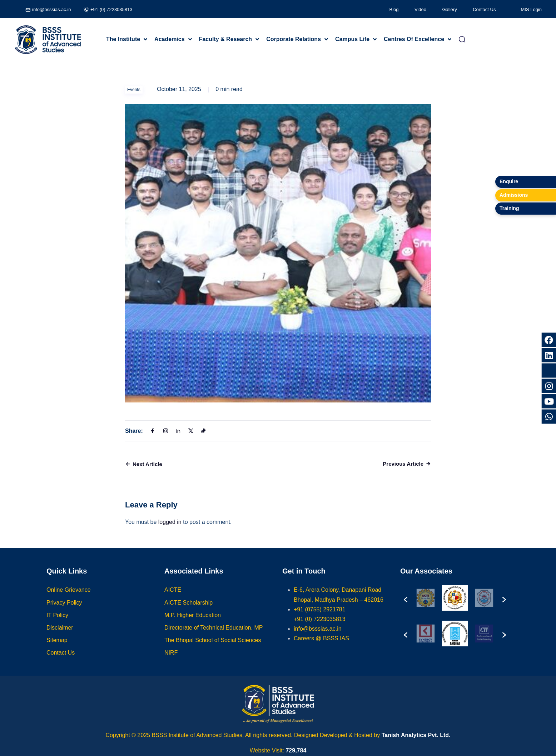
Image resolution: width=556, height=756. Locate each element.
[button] (406, 605)
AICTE (173, 597)
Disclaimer (60, 635)
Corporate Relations (294, 39)
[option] (426, 605)
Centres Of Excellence (414, 39)
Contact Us (484, 9)
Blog (394, 9)
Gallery (450, 9)
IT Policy (57, 622)
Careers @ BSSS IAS (321, 645)
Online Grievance (69, 597)
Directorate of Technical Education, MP (214, 635)
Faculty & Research (226, 39)
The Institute (123, 39)
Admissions (514, 195)
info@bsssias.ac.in (52, 9)
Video (420, 9)
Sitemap (57, 647)
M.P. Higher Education (193, 622)
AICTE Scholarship (188, 609)
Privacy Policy (64, 609)
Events (134, 90)
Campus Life (352, 39)
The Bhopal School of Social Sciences (213, 647)
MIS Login (531, 9)
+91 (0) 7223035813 (111, 9)
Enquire (509, 181)
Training (509, 208)
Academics (170, 39)
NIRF (171, 660)
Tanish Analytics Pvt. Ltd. (416, 735)
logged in (170, 522)
